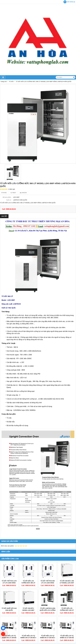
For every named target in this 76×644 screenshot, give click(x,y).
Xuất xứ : (9, 200)
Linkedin (23, 193)
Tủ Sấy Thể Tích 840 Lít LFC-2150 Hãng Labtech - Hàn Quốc (48, 583)
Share (4, 193)
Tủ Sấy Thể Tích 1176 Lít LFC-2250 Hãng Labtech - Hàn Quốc (9, 583)
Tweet (13, 193)
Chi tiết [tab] (4, 216)
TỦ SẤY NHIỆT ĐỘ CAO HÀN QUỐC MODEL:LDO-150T (9, 610)
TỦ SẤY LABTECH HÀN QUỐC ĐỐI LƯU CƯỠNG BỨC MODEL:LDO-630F (48, 594)
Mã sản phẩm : (7, 197)
